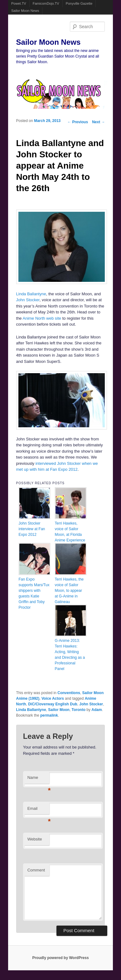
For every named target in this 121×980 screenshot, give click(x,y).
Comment (36, 870)
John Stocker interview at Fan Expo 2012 (32, 529)
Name (38, 779)
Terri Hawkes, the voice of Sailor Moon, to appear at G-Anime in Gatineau (69, 591)
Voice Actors (53, 698)
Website (35, 839)
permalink (49, 715)
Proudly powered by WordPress (60, 958)
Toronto (79, 710)
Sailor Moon (59, 710)
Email (38, 810)
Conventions (69, 693)
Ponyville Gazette (79, 3)
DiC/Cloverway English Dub (53, 704)
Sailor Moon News (25, 11)
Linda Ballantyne (31, 294)
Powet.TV (19, 3)
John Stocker (28, 300)
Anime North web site (42, 318)
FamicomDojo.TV (46, 3)
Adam (97, 710)
